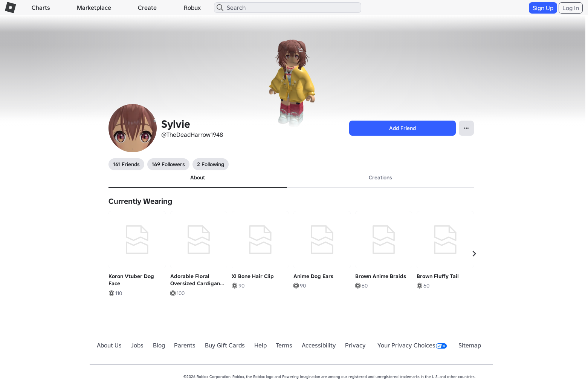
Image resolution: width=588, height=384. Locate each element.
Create (147, 8)
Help (260, 345)
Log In (571, 8)
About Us (109, 345)
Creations (380, 177)
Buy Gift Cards (225, 345)
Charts (41, 8)
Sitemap (470, 345)
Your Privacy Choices (412, 345)
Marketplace (94, 8)
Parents (185, 345)
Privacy (355, 345)
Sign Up (543, 8)
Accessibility (319, 345)
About (198, 177)
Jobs (137, 345)
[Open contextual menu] (466, 128)
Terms (284, 345)
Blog (159, 345)
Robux (192, 8)
